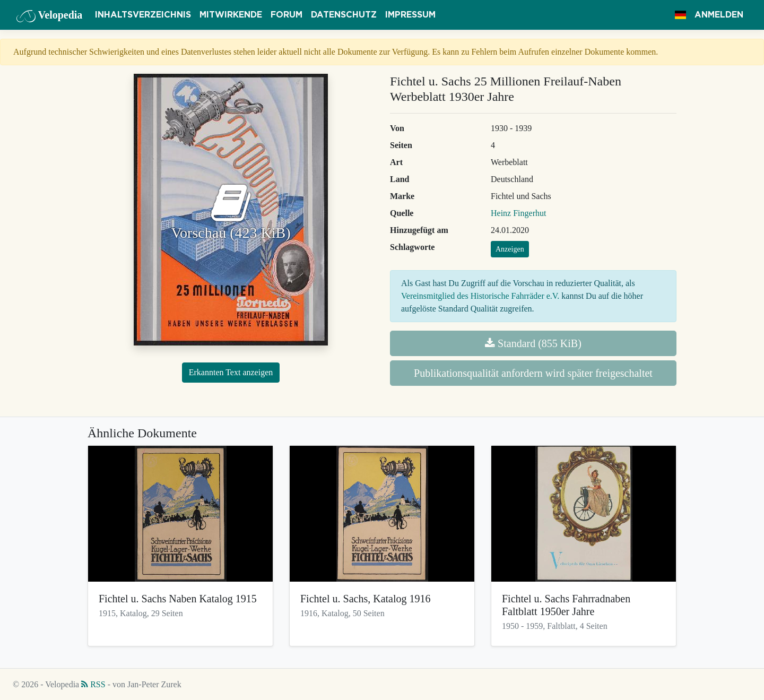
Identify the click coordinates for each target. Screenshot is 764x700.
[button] (680, 15)
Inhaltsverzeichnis (143, 15)
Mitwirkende (231, 15)
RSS (93, 684)
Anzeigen (510, 249)
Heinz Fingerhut (518, 213)
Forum (286, 15)
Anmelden (719, 15)
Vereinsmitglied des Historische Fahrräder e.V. (480, 296)
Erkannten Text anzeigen (231, 372)
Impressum (410, 15)
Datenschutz (344, 15)
